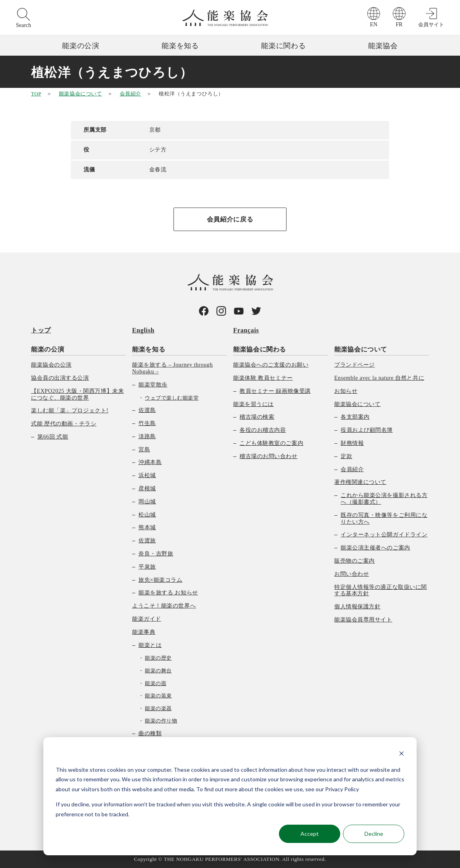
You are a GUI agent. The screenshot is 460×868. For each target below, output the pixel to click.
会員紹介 (131, 94)
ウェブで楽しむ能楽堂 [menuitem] (172, 398)
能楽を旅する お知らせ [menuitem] (168, 593)
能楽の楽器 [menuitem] (158, 708)
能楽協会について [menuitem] (361, 349)
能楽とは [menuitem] (150, 645)
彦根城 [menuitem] (147, 488)
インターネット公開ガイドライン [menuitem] (384, 535)
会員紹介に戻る (230, 219)
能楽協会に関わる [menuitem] (260, 349)
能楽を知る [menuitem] (149, 349)
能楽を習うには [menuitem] (253, 404)
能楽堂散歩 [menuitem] (153, 385)
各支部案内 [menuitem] (355, 417)
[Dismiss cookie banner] (402, 754)
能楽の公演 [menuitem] (48, 349)
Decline (374, 834)
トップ (41, 330)
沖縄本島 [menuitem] (150, 462)
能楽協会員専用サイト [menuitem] (363, 620)
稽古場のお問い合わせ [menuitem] (269, 456)
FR (399, 24)
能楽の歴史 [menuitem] (158, 658)
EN (374, 24)
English (143, 330)
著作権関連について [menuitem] (360, 482)
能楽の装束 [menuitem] (158, 696)
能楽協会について (80, 94)
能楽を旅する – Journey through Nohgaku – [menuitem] (172, 368)
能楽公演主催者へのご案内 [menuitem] (375, 548)
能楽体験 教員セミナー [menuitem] (263, 378)
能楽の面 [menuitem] (156, 683)
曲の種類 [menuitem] (150, 733)
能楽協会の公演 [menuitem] (51, 365)
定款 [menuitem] (346, 456)
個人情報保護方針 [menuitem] (357, 607)
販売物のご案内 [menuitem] (355, 561)
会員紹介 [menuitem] (352, 469)
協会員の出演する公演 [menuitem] (60, 378)
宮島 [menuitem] (144, 450)
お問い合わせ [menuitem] (352, 574)
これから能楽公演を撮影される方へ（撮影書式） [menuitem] (384, 499)
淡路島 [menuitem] (147, 436)
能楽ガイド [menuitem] (147, 619)
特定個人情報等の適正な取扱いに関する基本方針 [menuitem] (381, 590)
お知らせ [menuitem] (346, 391)
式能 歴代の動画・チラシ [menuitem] (64, 424)
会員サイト (431, 24)
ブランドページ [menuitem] (355, 365)
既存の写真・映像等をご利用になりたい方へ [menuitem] (384, 518)
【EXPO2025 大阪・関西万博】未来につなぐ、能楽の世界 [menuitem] (77, 394)
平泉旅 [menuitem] (147, 567)
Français (246, 330)
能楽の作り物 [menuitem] (161, 721)
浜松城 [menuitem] (147, 475)
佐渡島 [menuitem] (147, 410)
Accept (310, 834)
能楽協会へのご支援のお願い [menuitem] (271, 365)
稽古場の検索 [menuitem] (257, 417)
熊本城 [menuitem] (147, 527)
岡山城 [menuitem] (147, 502)
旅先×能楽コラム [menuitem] (160, 580)
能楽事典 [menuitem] (144, 632)
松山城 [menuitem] (147, 515)
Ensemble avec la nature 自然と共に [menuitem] (379, 378)
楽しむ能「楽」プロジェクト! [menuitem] (70, 411)
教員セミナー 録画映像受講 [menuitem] (275, 391)
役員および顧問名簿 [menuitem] (367, 430)
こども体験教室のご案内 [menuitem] (271, 443)
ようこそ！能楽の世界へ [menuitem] (164, 606)
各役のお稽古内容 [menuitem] (263, 430)
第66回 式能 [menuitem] (53, 437)
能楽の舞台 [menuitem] (158, 671)
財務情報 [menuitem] (352, 443)
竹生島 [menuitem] (147, 423)
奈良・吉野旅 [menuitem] (156, 554)
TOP (36, 94)
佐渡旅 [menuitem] (147, 541)
